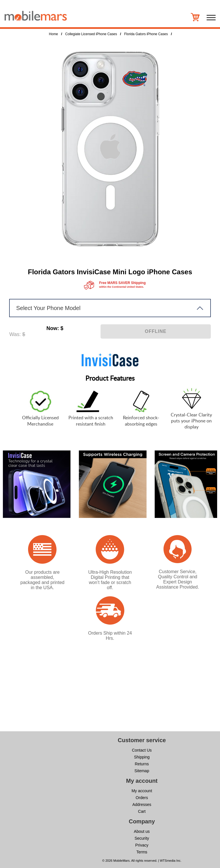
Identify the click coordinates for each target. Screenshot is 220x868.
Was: (15, 334)
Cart (142, 811)
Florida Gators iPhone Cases (146, 34)
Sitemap (142, 771)
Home (54, 34)
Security (142, 838)
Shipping (142, 757)
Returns (142, 764)
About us (142, 831)
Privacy (142, 845)
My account (142, 791)
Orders (142, 798)
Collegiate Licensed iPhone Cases (91, 34)
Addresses (142, 805)
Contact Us (142, 750)
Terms (142, 852)
